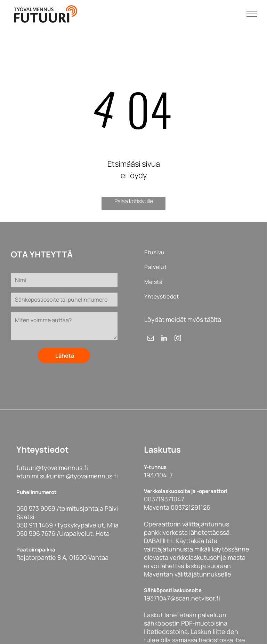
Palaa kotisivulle (134, 201)
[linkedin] (164, 339)
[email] (151, 339)
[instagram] (178, 339)
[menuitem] (167, 252)
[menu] (252, 14)
